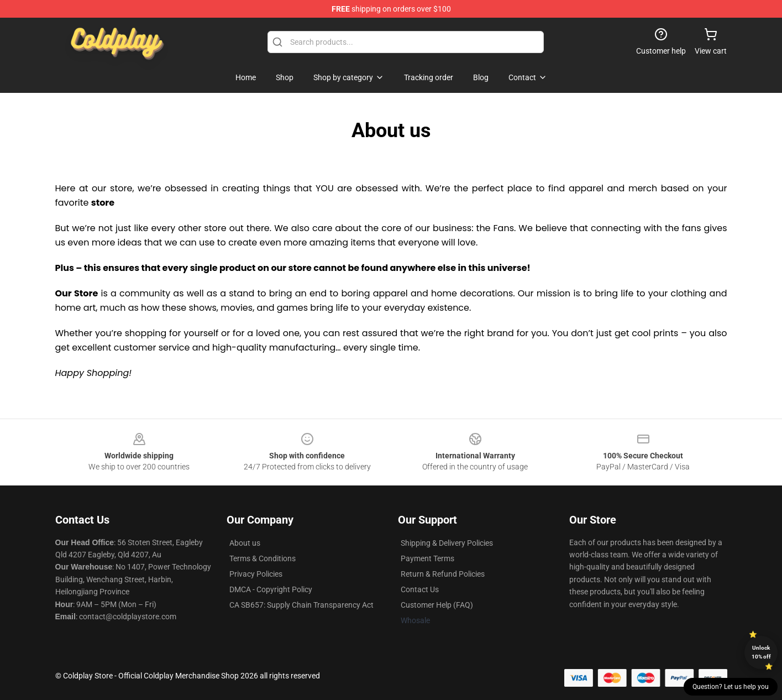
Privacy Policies (256, 574)
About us (245, 543)
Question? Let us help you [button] (731, 687)
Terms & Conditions (263, 558)
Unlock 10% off (761, 652)
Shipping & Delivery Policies (447, 543)
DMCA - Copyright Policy (271, 589)
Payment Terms (427, 558)
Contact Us (420, 589)
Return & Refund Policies (443, 574)
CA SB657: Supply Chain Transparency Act (301, 605)
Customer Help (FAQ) (437, 605)
